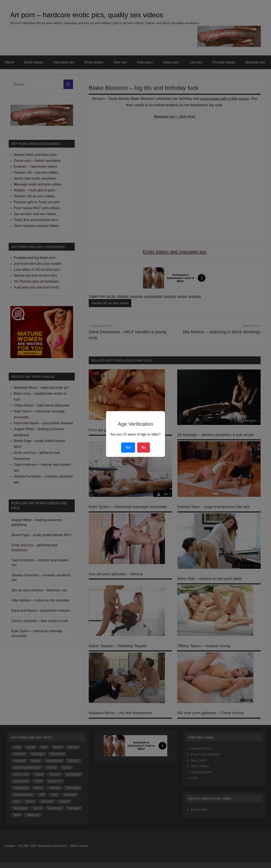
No (144, 447)
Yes (128, 447)
